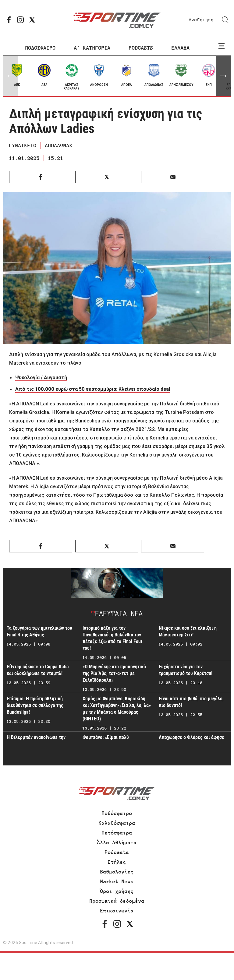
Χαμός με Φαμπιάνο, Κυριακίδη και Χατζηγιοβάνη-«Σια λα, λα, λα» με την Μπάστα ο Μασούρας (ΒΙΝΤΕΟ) (117, 709)
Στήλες (117, 862)
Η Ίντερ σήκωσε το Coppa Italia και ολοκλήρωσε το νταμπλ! (38, 670)
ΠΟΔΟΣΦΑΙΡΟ (41, 48)
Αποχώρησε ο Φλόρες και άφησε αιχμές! (191, 741)
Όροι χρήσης (117, 891)
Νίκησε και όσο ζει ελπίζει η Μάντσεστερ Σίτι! (188, 631)
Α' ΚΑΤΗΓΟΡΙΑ (92, 48)
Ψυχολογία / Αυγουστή (41, 377)
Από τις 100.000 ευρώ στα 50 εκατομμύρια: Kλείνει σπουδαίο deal (93, 389)
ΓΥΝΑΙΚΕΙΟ (23, 145)
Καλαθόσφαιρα (117, 823)
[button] (223, 76)
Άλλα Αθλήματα (117, 842)
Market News (117, 881)
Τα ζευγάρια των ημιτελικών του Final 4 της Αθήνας (39, 631)
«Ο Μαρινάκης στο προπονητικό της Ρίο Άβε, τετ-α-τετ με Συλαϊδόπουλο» (114, 673)
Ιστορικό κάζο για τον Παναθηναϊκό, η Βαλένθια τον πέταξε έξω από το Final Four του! (112, 638)
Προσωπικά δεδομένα (117, 901)
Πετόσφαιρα (117, 833)
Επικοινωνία (117, 911)
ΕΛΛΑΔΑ (181, 48)
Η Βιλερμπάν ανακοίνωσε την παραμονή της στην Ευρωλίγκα (37, 741)
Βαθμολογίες (117, 872)
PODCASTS (141, 48)
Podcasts (117, 852)
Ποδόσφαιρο (117, 813)
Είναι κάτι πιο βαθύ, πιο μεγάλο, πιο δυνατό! (191, 702)
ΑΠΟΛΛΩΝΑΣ (59, 145)
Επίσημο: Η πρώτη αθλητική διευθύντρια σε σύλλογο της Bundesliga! (35, 705)
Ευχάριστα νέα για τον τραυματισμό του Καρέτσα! (186, 670)
